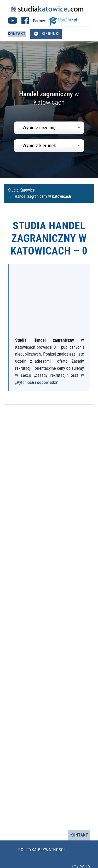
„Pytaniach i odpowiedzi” (37, 382)
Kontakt (17, 34)
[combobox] (49, 128)
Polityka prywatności (42, 850)
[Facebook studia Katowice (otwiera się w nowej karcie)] (25, 22)
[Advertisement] (49, 303)
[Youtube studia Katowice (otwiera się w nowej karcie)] (13, 22)
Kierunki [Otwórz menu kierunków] (47, 34)
